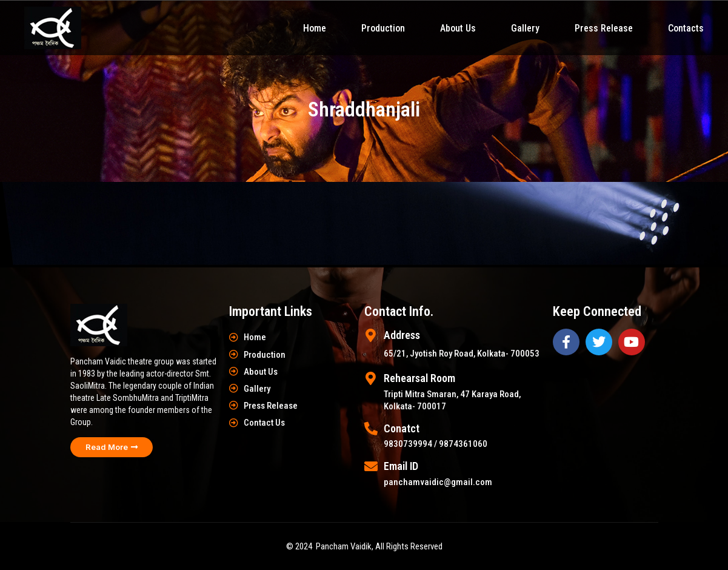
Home (315, 28)
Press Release (604, 28)
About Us (458, 28)
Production (383, 28)
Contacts (686, 28)
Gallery (525, 28)
